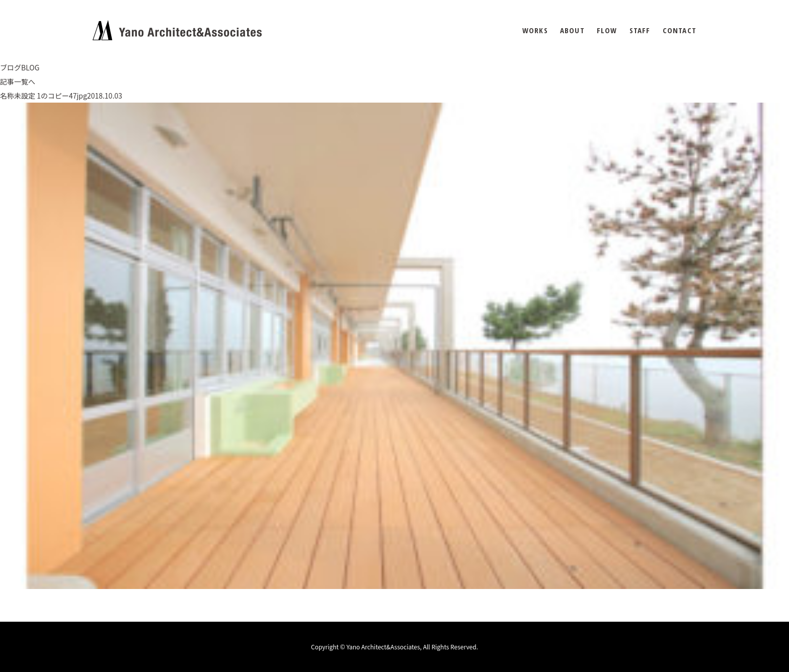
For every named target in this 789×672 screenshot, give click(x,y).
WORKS (535, 30)
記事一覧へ (18, 81)
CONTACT (680, 30)
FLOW (607, 30)
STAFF (640, 30)
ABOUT (572, 30)
